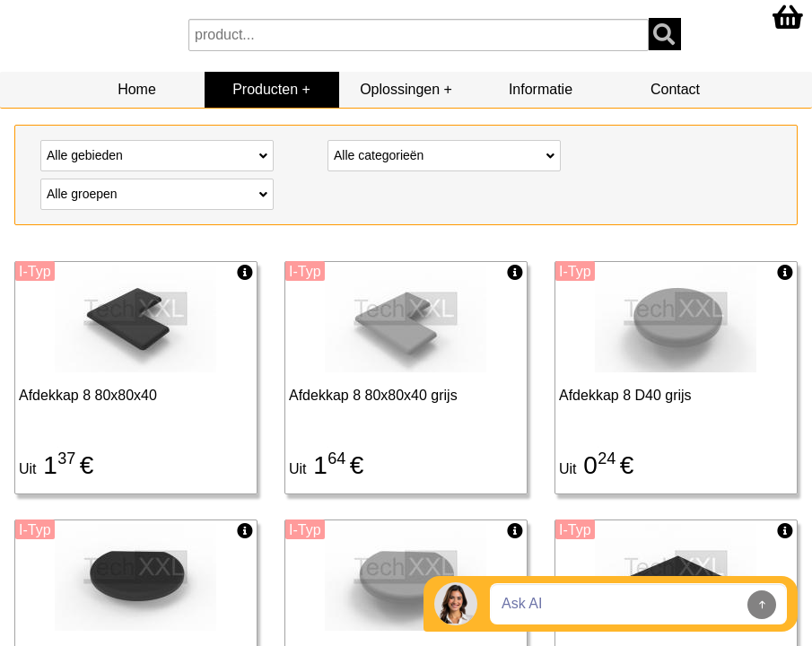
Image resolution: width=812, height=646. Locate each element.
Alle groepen (157, 193)
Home (137, 89)
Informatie (541, 89)
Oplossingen (400, 89)
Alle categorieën (444, 154)
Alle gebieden (157, 154)
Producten (265, 89)
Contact (675, 89)
